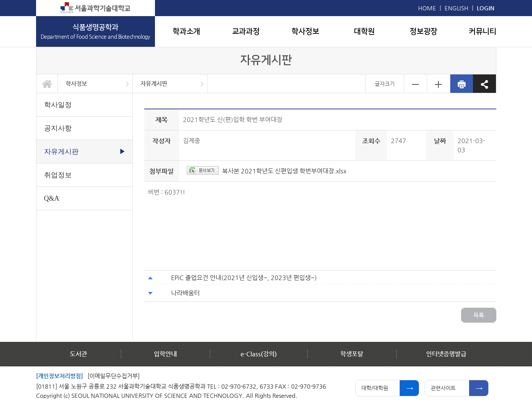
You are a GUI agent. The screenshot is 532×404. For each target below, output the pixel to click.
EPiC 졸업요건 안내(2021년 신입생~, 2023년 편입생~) (244, 278)
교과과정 (246, 31)
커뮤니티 (483, 31)
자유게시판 (154, 83)
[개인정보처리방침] (59, 376)
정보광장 (423, 31)
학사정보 (305, 31)
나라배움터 (185, 293)
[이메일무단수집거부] (114, 376)
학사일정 (58, 105)
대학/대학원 (375, 388)
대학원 (364, 31)
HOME (427, 8)
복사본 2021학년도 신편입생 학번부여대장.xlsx (284, 171)
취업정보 (58, 175)
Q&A (52, 198)
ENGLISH (456, 8)
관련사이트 (443, 388)
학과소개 (186, 31)
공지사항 (58, 128)
